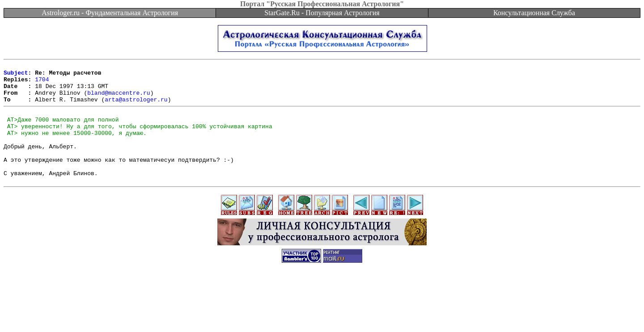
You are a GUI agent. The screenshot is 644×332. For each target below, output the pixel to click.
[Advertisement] (322, 312)
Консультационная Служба (534, 13)
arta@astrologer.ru (136, 107)
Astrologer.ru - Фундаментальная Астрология (110, 13)
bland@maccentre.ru (119, 99)
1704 (42, 83)
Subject (16, 75)
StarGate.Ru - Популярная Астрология (322, 13)
